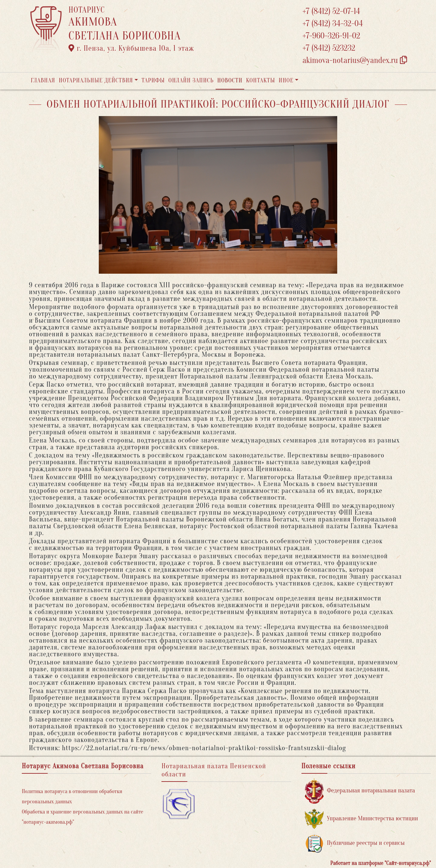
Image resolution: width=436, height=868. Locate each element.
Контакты (260, 81)
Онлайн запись (191, 81)
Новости (230, 81)
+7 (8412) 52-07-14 (331, 11)
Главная (43, 81)
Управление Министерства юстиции (362, 819)
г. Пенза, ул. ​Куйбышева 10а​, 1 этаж (131, 48)
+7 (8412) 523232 (329, 48)
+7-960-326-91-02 (331, 36)
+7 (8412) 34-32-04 (333, 24)
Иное (286, 81)
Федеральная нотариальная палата (360, 791)
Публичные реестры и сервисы (355, 843)
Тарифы (153, 81)
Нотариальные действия (96, 81)
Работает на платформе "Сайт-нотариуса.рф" (381, 863)
